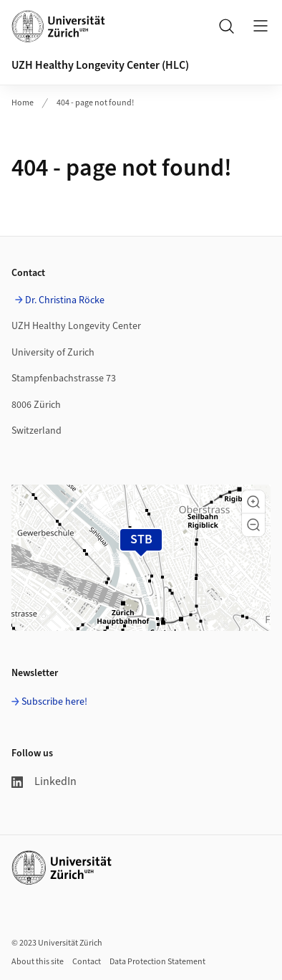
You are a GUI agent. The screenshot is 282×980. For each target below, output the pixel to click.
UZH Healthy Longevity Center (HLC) (100, 65)
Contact (87, 962)
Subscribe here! (54, 702)
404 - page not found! (95, 103)
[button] (253, 502)
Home (23, 103)
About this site (38, 962)
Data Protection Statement (157, 962)
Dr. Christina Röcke (65, 300)
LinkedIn (44, 781)
